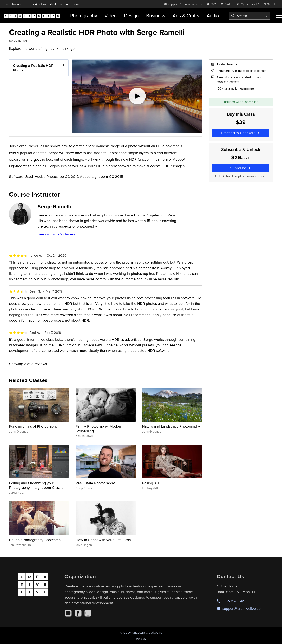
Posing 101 (150, 483)
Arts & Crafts (186, 16)
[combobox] (249, 16)
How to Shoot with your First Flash (103, 540)
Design (131, 16)
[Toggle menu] (279, 16)
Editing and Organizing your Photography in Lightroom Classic (36, 485)
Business (156, 16)
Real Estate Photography (95, 483)
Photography (84, 16)
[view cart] (226, 4)
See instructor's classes (56, 234)
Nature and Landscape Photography (171, 426)
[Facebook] (78, 613)
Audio (213, 16)
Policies (141, 639)
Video (111, 16)
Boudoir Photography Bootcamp (35, 540)
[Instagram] (88, 613)
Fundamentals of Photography (33, 426)
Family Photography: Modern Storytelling (99, 429)
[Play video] (137, 96)
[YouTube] (68, 613)
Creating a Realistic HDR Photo (33, 68)
